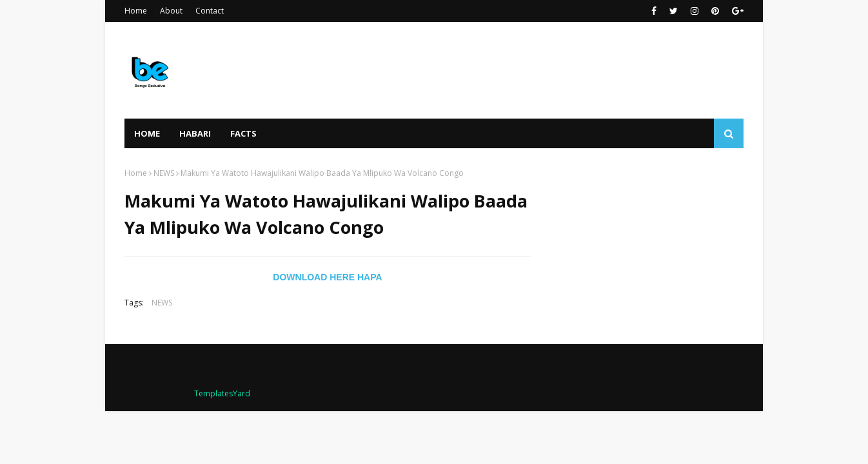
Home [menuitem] (147, 133)
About (171, 11)
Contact (210, 11)
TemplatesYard (222, 393)
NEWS (164, 173)
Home (136, 11)
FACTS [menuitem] (243, 133)
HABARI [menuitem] (195, 133)
